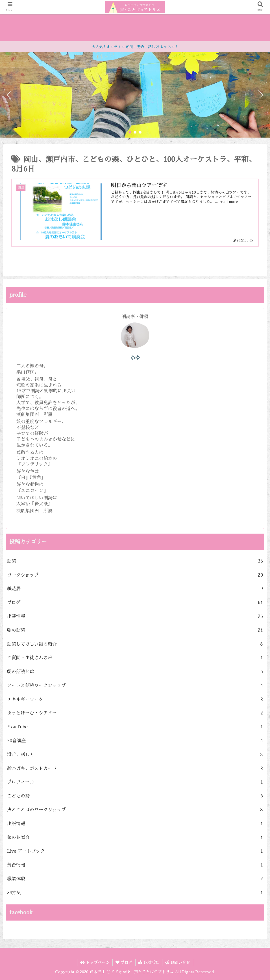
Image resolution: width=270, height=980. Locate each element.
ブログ (135, 603)
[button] (9, 95)
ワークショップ (135, 575)
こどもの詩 (135, 796)
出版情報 (135, 824)
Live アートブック (135, 851)
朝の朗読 (135, 631)
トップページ (95, 962)
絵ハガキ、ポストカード (135, 769)
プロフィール (135, 782)
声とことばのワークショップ (135, 810)
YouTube (135, 727)
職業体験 (135, 879)
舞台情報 (135, 865)
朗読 (135, 561)
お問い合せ (178, 962)
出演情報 (135, 617)
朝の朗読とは (135, 672)
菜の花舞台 (135, 838)
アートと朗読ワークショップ (135, 686)
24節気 (135, 893)
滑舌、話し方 (135, 755)
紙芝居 (135, 589)
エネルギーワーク (135, 700)
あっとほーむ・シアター (135, 713)
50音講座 (135, 741)
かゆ (135, 358)
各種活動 (149, 962)
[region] (135, 95)
